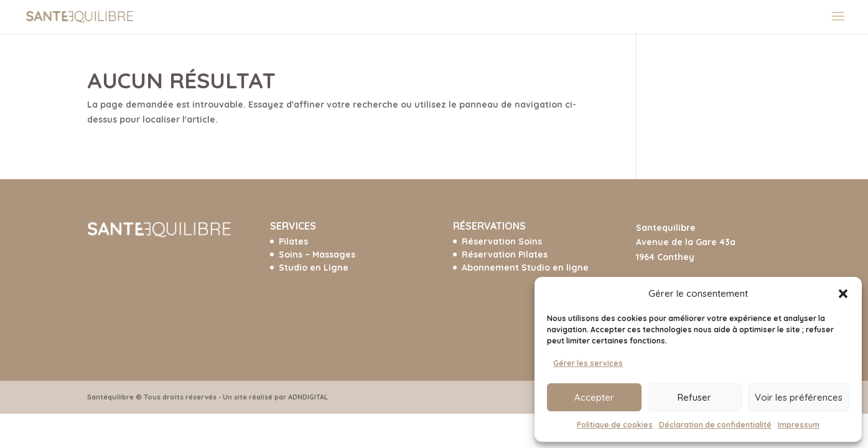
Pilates (293, 241)
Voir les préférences (799, 397)
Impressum (799, 425)
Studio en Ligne (314, 268)
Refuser (694, 397)
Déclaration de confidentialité (715, 425)
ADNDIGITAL (308, 397)
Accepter (594, 397)
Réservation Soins (502, 241)
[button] (843, 294)
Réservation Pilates (505, 254)
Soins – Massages (317, 254)
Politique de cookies (615, 425)
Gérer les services (588, 363)
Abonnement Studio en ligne (525, 268)
